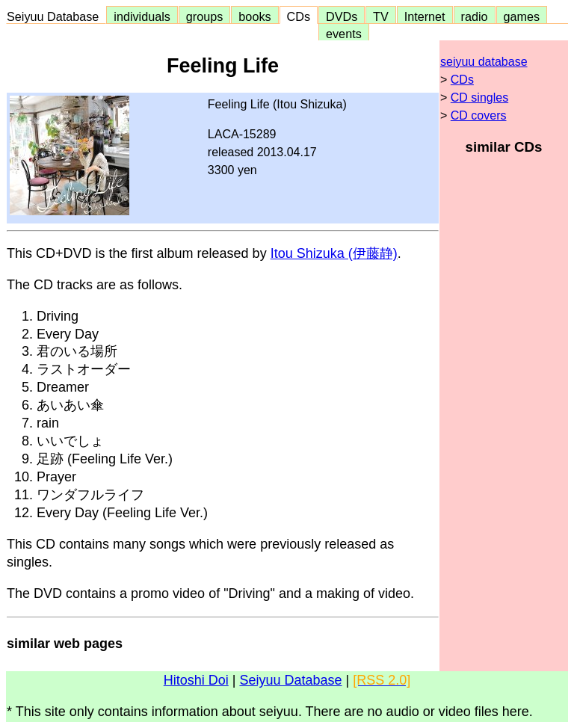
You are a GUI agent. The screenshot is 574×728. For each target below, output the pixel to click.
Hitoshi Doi (196, 680)
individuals (142, 16)
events (344, 34)
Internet (425, 16)
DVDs (342, 16)
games (522, 16)
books (254, 16)
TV (380, 16)
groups (205, 16)
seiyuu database (484, 62)
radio (475, 16)
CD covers (479, 115)
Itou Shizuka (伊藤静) (334, 253)
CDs (299, 16)
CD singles (479, 98)
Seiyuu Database (56, 16)
